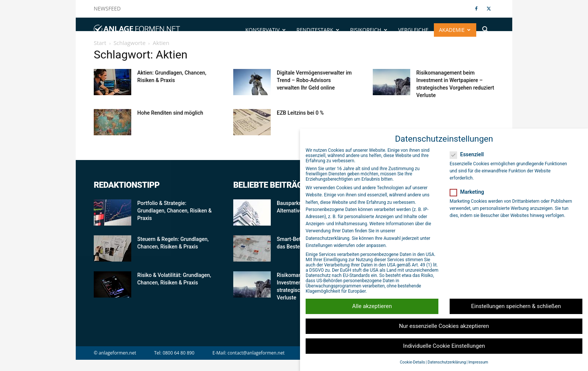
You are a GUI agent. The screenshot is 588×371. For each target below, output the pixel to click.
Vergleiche (413, 30)
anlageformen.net (117, 353)
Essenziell (469, 154)
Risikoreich (369, 30)
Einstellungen (319, 245)
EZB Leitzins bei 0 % (300, 113)
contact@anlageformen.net (256, 353)
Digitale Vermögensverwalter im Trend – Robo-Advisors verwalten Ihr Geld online (314, 80)
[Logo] (137, 30)
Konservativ (265, 30)
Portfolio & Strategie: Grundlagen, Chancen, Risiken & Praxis (174, 211)
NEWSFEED (107, 8)
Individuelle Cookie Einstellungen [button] (444, 346)
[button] (485, 31)
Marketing (469, 192)
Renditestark (318, 30)
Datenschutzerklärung (328, 238)
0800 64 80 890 (179, 353)
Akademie (455, 30)
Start (100, 43)
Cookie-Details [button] (412, 362)
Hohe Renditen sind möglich (170, 113)
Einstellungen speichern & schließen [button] (516, 306)
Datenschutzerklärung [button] (447, 362)
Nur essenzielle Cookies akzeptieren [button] (444, 326)
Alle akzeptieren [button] (372, 306)
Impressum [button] (478, 362)
